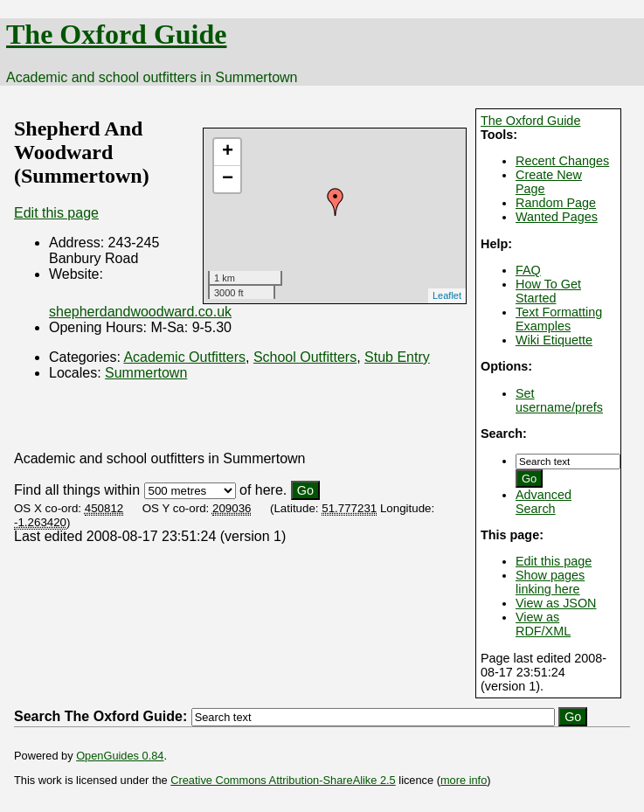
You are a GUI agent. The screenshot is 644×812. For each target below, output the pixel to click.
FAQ (528, 270)
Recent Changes (562, 161)
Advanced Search (544, 502)
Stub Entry (397, 357)
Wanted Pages (557, 217)
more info (464, 780)
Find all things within (77, 490)
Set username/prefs (559, 400)
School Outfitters (305, 357)
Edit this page (554, 561)
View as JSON (556, 603)
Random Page (556, 203)
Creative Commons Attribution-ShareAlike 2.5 (283, 780)
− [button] (228, 179)
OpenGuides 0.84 (120, 756)
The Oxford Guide (116, 34)
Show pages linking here (550, 582)
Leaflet (447, 295)
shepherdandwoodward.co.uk (140, 312)
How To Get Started (548, 291)
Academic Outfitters (184, 357)
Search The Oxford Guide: (100, 716)
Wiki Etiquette (554, 340)
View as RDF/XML (543, 624)
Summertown (146, 373)
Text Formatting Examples (559, 319)
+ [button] (228, 152)
